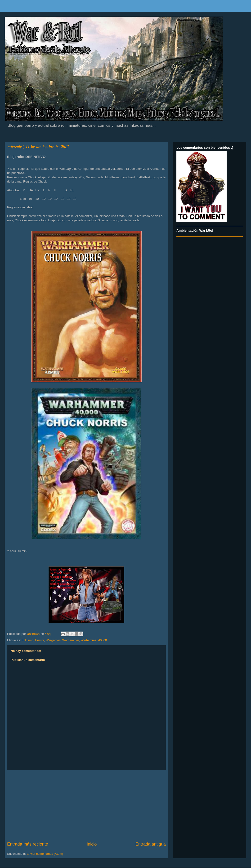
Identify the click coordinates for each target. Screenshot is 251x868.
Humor (40, 640)
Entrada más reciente (28, 844)
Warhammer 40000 (94, 640)
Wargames (53, 640)
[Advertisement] (86, 806)
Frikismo (27, 640)
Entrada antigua (151, 844)
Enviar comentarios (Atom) (45, 854)
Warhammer (71, 640)
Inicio (92, 844)
